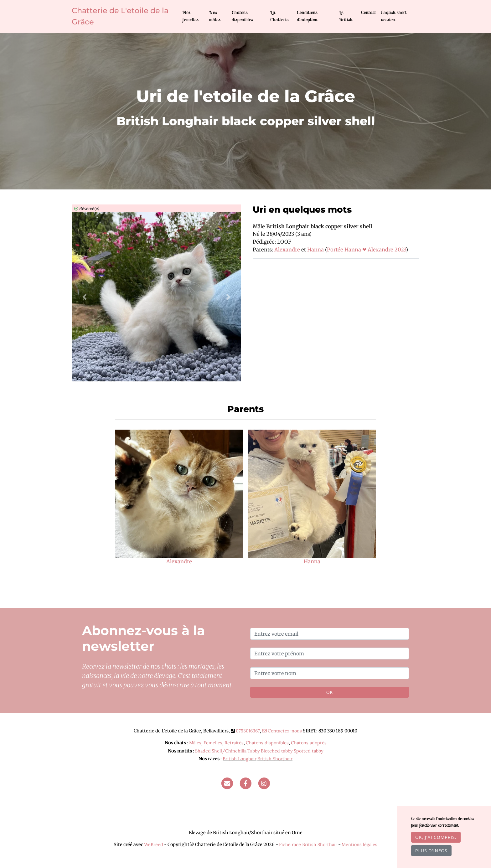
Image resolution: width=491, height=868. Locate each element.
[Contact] (227, 783)
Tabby (254, 751)
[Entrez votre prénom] (330, 654)
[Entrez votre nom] (330, 673)
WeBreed (154, 845)
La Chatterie (279, 16)
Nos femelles (191, 16)
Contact (369, 12)
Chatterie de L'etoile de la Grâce (120, 16)
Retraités (234, 743)
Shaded (203, 751)
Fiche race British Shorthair (308, 845)
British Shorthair (275, 759)
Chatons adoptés (309, 743)
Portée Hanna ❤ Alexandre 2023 (366, 250)
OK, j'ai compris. (436, 837)
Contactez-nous (282, 731)
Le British (346, 16)
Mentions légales (359, 845)
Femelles (213, 743)
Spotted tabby (309, 751)
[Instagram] (264, 783)
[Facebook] (246, 783)
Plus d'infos (431, 851)
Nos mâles (215, 16)
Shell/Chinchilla (229, 751)
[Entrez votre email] (330, 634)
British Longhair (240, 759)
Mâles (195, 743)
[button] (84, 297)
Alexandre (288, 250)
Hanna (316, 250)
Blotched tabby (277, 751)
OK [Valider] (330, 692)
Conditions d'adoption (307, 16)
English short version (394, 16)
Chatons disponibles (242, 16)
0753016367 (248, 731)
